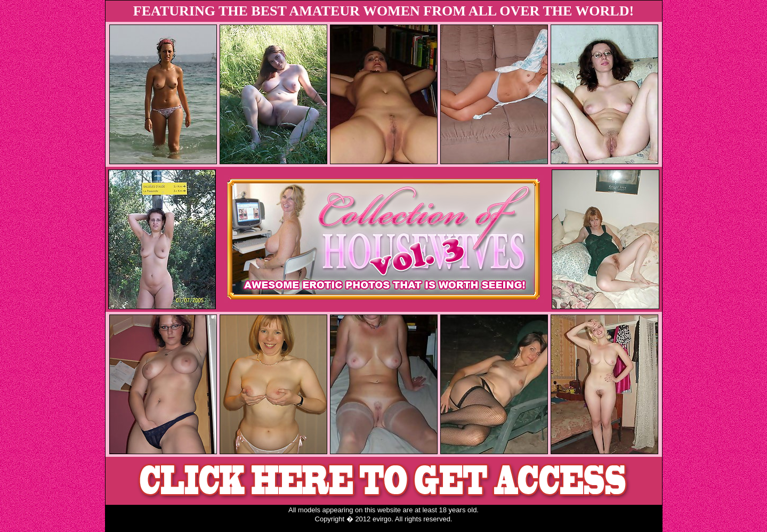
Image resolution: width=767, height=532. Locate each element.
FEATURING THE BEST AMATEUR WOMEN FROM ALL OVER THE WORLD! (383, 11)
